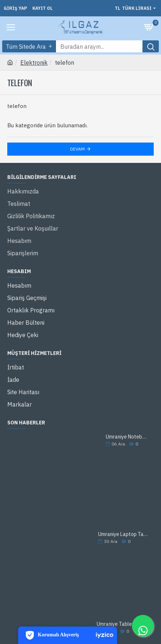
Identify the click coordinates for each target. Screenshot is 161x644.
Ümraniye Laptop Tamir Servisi (124, 534)
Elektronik (34, 63)
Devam (77, 149)
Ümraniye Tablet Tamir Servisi (123, 624)
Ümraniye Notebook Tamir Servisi (127, 437)
